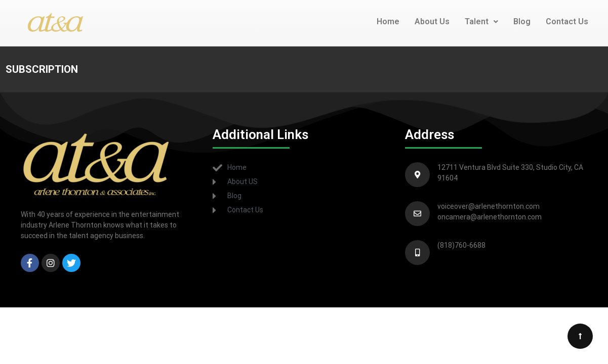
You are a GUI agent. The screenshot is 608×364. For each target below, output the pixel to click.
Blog (522, 21)
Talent (481, 21)
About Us (432, 21)
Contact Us (567, 21)
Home (388, 21)
